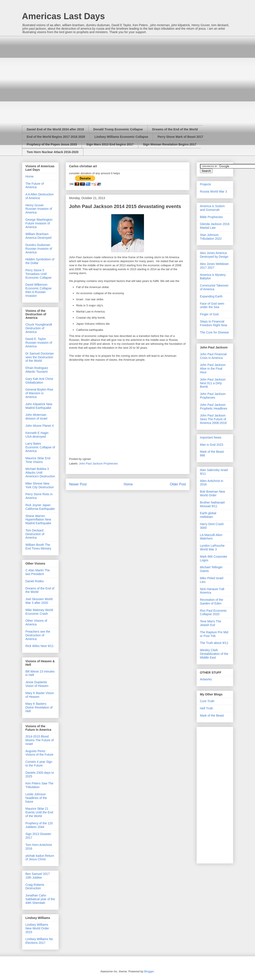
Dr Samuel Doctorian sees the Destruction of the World (40, 357)
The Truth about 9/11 (214, 643)
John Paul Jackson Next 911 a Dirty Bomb (213, 383)
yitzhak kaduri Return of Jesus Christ (40, 858)
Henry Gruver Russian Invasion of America (39, 209)
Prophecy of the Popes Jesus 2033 (52, 144)
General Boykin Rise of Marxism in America (39, 393)
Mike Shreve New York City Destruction (40, 485)
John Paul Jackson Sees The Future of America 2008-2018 (213, 419)
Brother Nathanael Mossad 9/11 (212, 504)
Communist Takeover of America (214, 287)
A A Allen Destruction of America (40, 196)
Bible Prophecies (211, 217)
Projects (206, 184)
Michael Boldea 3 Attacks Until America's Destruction (40, 473)
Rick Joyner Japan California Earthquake (40, 507)
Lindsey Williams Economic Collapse (121, 137)
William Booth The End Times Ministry (38, 547)
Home (128, 484)
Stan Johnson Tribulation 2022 (211, 237)
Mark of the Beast (212, 715)
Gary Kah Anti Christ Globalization (39, 381)
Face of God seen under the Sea (212, 305)
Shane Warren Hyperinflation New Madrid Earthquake (38, 520)
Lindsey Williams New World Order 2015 (37, 928)
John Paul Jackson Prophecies (98, 464)
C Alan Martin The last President (38, 572)
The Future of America (35, 185)
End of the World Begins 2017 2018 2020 (56, 137)
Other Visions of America (36, 622)
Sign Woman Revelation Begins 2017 (170, 144)
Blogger (149, 971)
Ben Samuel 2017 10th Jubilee (38, 876)
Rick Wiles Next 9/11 (40, 646)
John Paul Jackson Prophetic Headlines (214, 407)
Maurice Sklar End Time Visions (38, 460)
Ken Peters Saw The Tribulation (39, 785)
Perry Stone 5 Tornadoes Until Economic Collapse (39, 274)
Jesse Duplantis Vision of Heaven (37, 684)
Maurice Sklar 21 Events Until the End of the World (39, 812)
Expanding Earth (211, 296)
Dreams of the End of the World (175, 129)
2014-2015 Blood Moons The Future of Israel (40, 740)
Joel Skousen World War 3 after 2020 (39, 601)
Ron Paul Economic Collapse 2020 (213, 612)
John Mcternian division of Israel (36, 417)
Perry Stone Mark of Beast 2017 (180, 137)
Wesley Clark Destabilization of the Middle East (214, 654)
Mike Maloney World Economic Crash (39, 612)
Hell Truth (207, 708)
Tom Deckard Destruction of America (35, 534)
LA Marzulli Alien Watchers (211, 537)
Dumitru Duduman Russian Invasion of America (39, 249)
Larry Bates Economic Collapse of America (40, 447)
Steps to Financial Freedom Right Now (214, 323)
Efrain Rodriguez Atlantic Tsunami (37, 370)
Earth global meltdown (208, 515)
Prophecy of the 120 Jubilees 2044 (39, 825)
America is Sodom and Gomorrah (212, 208)
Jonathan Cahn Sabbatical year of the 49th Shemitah (40, 899)
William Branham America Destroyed (39, 236)
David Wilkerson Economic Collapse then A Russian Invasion (39, 290)
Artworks (206, 679)
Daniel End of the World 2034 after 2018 (55, 129)
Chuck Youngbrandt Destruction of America (39, 328)
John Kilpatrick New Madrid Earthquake (39, 406)
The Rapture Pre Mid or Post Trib (214, 634)
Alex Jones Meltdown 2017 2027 (214, 266)
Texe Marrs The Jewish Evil (211, 623)
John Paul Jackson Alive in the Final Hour (213, 369)
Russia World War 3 (214, 191)
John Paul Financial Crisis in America (213, 356)
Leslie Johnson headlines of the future (36, 798)
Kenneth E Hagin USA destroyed (37, 435)
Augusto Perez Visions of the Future (39, 753)
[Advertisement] (56, 77)
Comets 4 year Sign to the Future (39, 764)
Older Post (178, 484)
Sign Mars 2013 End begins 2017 (110, 144)
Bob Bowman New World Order (213, 493)
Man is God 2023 (212, 445)
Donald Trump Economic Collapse (118, 129)
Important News (211, 437)
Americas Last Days (63, 16)
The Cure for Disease (215, 332)
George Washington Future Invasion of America (39, 223)
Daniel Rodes (35, 581)
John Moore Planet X (40, 426)
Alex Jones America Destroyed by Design (214, 255)
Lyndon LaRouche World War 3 (212, 547)
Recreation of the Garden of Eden (212, 602)
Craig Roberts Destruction (35, 887)
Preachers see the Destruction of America (38, 635)
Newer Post (78, 484)
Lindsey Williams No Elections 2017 (39, 941)
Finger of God (209, 314)
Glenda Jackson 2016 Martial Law (215, 226)
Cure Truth (207, 701)
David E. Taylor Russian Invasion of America (39, 343)
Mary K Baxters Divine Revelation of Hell (39, 707)
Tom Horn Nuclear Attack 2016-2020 (53, 152)
